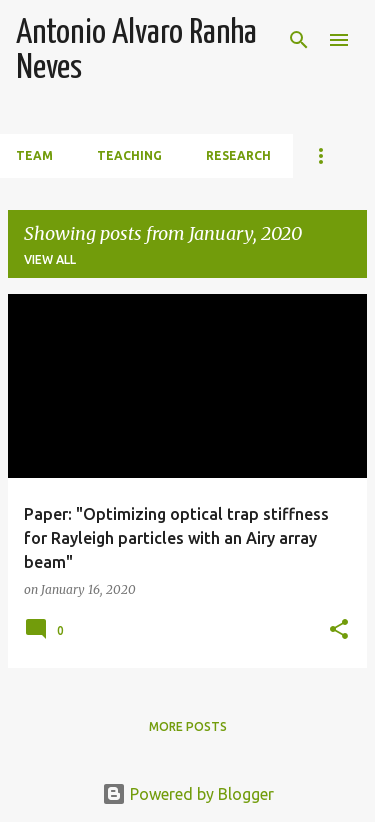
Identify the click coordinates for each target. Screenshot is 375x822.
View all (50, 259)
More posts (188, 726)
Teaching (129, 155)
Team (34, 155)
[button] (339, 630)
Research (238, 155)
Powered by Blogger (188, 794)
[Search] (299, 40)
